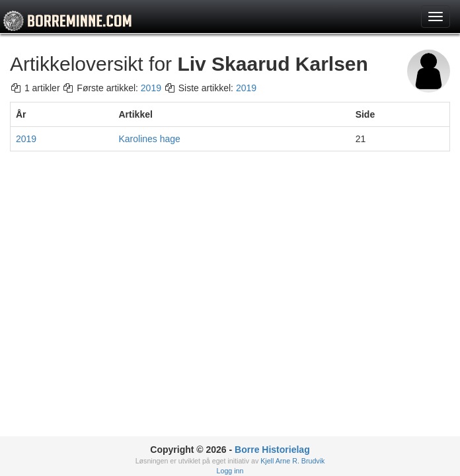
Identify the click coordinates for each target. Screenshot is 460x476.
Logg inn (230, 471)
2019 (151, 88)
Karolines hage (150, 139)
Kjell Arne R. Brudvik (292, 461)
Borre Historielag (272, 450)
